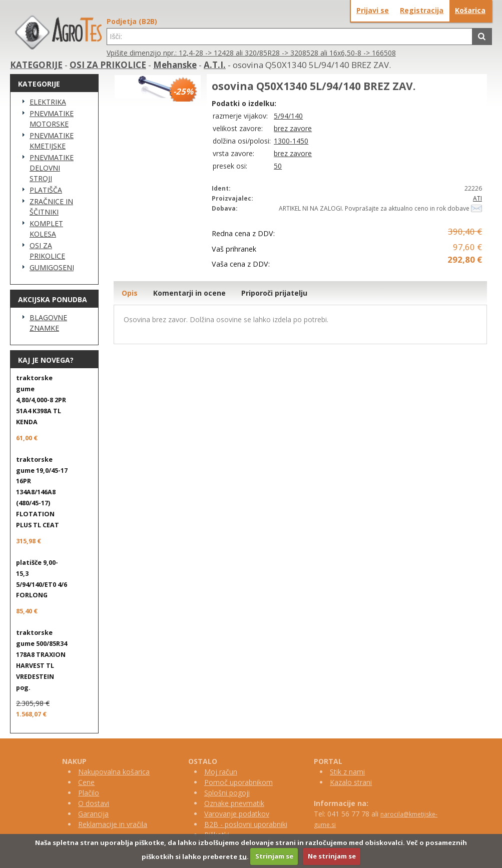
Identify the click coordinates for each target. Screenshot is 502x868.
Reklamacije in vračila (113, 824)
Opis (130, 293)
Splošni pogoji (227, 793)
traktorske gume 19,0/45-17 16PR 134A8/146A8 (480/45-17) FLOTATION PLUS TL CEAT (42, 492)
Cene (86, 782)
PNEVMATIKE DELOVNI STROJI (52, 168)
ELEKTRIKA (48, 102)
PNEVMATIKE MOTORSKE (52, 119)
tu (243, 856)
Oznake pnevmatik (234, 803)
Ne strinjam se (332, 856)
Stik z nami (347, 772)
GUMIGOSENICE (52, 267)
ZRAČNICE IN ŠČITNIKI (51, 207)
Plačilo (89, 793)
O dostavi (94, 803)
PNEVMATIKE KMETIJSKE (52, 141)
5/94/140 (288, 116)
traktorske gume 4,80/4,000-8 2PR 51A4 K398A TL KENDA (41, 400)
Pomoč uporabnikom (238, 782)
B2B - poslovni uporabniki (246, 824)
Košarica (470, 10)
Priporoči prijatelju (274, 293)
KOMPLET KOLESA (46, 229)
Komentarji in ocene (189, 293)
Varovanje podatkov (237, 814)
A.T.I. (215, 65)
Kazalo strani (351, 782)
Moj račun (221, 772)
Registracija (422, 10)
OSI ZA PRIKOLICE (108, 65)
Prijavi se (373, 10)
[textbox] (290, 37)
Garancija (93, 814)
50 (278, 166)
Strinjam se (274, 856)
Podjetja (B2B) (132, 21)
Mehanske (175, 65)
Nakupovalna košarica (114, 772)
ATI (477, 198)
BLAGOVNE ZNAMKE (48, 323)
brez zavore (293, 128)
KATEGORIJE (36, 65)
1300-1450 (291, 141)
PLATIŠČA (46, 190)
